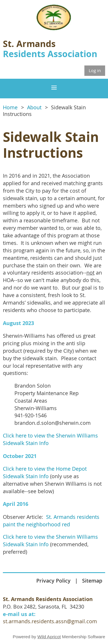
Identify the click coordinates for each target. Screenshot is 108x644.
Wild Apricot (49, 637)
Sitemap (92, 581)
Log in (95, 70)
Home (10, 107)
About (34, 107)
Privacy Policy (53, 581)
